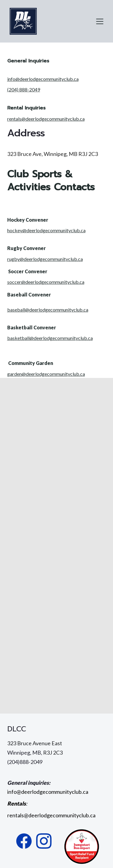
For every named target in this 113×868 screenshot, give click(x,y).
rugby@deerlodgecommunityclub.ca (45, 259)
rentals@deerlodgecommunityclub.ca (46, 119)
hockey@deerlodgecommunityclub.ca (46, 230)
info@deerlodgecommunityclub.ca (43, 79)
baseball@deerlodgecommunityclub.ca (48, 310)
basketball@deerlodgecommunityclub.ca (50, 338)
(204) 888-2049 (24, 89)
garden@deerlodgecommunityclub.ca (46, 374)
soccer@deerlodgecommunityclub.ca (46, 282)
